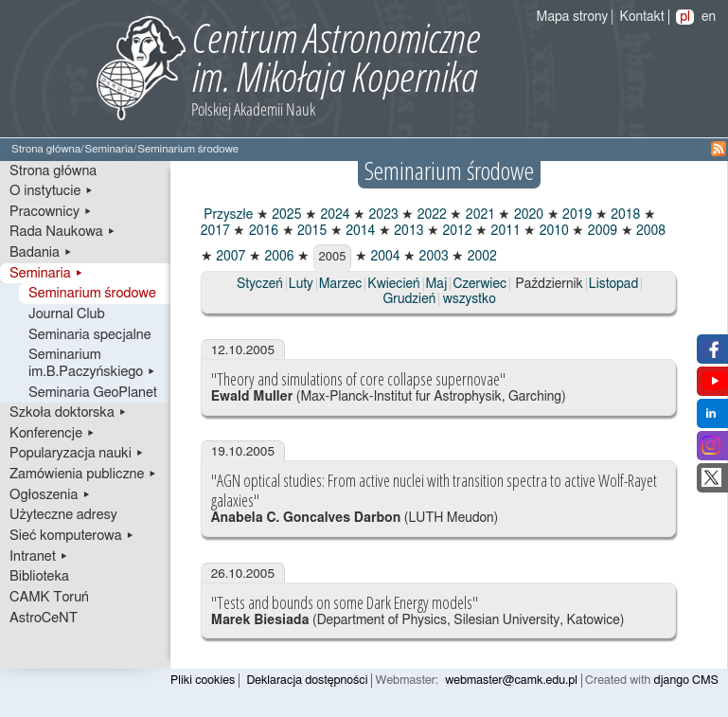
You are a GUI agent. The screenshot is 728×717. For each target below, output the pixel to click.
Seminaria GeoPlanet (93, 393)
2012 (456, 231)
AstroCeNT (44, 618)
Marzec (340, 284)
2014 (359, 231)
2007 (230, 257)
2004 (384, 257)
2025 (285, 215)
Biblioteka (39, 576)
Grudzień (410, 299)
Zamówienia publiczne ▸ (83, 474)
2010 (552, 231)
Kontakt (642, 17)
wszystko (470, 299)
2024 (334, 215)
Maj (437, 284)
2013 (408, 231)
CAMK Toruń (49, 597)
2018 (624, 215)
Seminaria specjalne (90, 335)
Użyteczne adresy (63, 515)
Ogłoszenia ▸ (50, 495)
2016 (262, 231)
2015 (311, 231)
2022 (430, 215)
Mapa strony (573, 17)
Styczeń (260, 284)
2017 (215, 231)
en (709, 17)
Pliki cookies (203, 681)
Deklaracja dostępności (307, 681)
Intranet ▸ (39, 556)
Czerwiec (479, 284)
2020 (527, 215)
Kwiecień (393, 284)
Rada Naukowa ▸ (62, 232)
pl (685, 17)
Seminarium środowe (92, 293)
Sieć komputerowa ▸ (72, 536)
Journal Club (67, 314)
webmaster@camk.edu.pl (511, 681)
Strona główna (46, 149)
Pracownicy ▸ (51, 212)
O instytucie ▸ (52, 191)
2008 (650, 231)
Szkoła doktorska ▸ (68, 412)
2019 (576, 215)
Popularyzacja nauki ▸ (77, 453)
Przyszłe (227, 215)
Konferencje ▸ (53, 433)
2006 (278, 257)
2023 (382, 215)
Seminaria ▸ (46, 273)
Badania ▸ (41, 252)
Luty (301, 284)
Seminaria (108, 149)
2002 (480, 257)
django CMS (687, 681)
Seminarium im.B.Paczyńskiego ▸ (92, 363)
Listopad (614, 284)
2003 (432, 257)
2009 (601, 231)
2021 (479, 215)
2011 (504, 231)
